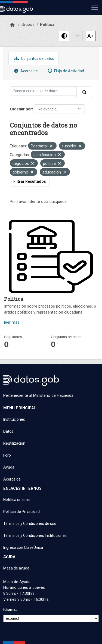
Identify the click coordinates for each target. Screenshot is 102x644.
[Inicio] (12, 25)
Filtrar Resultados (30, 181)
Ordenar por (21, 109)
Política (47, 24)
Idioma (9, 609)
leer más (12, 322)
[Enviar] (84, 92)
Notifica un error (17, 500)
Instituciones (14, 419)
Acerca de (25, 71)
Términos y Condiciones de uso (30, 524)
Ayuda (9, 467)
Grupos (28, 24)
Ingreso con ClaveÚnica (23, 547)
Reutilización (14, 443)
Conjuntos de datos (33, 58)
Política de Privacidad (21, 512)
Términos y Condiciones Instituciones (35, 535)
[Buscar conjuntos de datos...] (43, 91)
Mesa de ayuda (16, 568)
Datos (8, 431)
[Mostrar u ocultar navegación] (95, 7)
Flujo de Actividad (65, 71)
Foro (7, 455)
